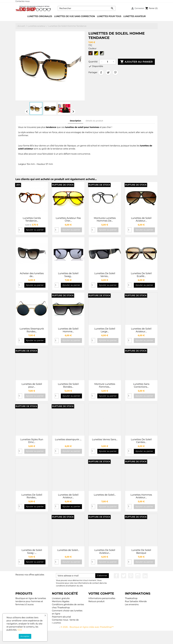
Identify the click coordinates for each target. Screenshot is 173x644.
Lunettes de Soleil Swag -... (32, 552)
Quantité (93, 62)
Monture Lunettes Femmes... (105, 385)
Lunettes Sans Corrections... (141, 385)
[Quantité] (108, 62)
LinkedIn (145, 576)
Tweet (108, 72)
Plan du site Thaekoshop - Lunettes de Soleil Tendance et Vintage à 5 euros (68, 629)
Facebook (116, 576)
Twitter (124, 576)
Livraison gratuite (61, 598)
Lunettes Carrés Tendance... (32, 219)
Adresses (93, 611)
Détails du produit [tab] (94, 121)
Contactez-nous (23, 1)
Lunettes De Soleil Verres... (105, 275)
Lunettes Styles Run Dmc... (32, 441)
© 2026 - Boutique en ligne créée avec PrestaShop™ (87, 640)
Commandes (95, 604)
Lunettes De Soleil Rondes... (68, 385)
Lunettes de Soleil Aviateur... (141, 219)
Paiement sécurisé (61, 617)
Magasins (57, 635)
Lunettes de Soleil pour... (32, 385)
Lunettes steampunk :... (68, 439)
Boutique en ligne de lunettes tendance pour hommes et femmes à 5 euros (31, 601)
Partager (101, 72)
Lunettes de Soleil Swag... (68, 275)
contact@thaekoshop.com (139, 617)
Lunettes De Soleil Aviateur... (105, 552)
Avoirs (92, 608)
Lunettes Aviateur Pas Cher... (68, 219)
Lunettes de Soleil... (105, 495)
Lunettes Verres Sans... (105, 439)
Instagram (138, 576)
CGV (20, 630)
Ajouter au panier (136, 62)
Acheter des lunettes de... (32, 275)
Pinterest (115, 72)
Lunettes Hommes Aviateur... (141, 496)
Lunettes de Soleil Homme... (68, 330)
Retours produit (97, 601)
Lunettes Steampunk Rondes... (32, 330)
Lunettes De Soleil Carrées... (141, 441)
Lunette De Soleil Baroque (141, 552)
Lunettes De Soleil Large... (105, 330)
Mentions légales (61, 601)
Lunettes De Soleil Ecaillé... (141, 275)
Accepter (25, 636)
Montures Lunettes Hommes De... (105, 219)
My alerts (93, 614)
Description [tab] (76, 121)
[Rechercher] (87, 8)
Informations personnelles (102, 598)
